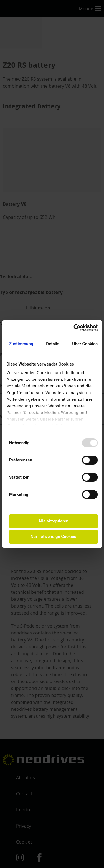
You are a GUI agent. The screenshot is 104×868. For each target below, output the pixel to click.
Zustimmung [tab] (21, 344)
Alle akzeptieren (53, 521)
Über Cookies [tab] (85, 344)
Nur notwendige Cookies (53, 537)
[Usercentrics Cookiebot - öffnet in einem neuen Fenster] (74, 328)
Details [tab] (53, 344)
